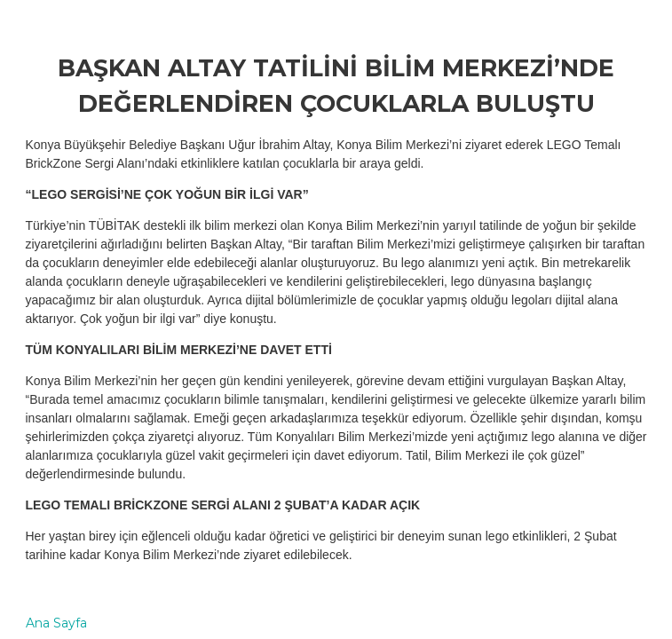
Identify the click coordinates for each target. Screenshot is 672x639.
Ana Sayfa (56, 623)
